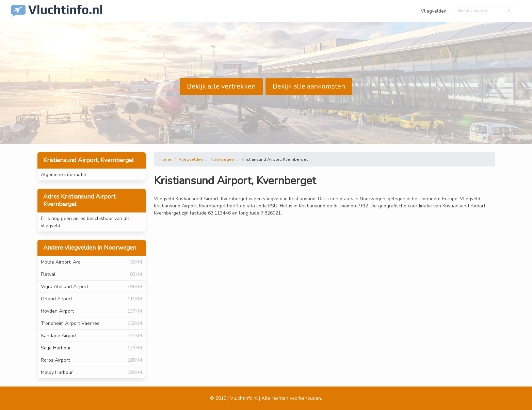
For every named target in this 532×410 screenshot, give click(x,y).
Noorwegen (222, 159)
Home (165, 159)
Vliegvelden (434, 11)
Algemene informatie (63, 175)
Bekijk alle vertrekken (221, 86)
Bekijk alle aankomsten (309, 86)
